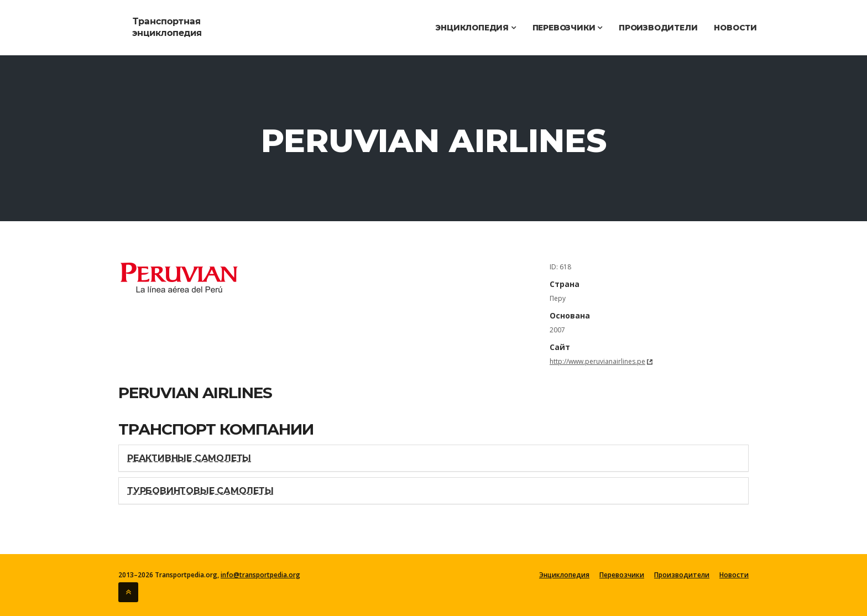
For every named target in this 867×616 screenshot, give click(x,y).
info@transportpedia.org (260, 575)
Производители (658, 28)
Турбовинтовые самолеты (200, 491)
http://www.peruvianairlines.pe (597, 361)
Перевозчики (567, 28)
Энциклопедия (475, 28)
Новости (735, 28)
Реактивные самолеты (189, 458)
